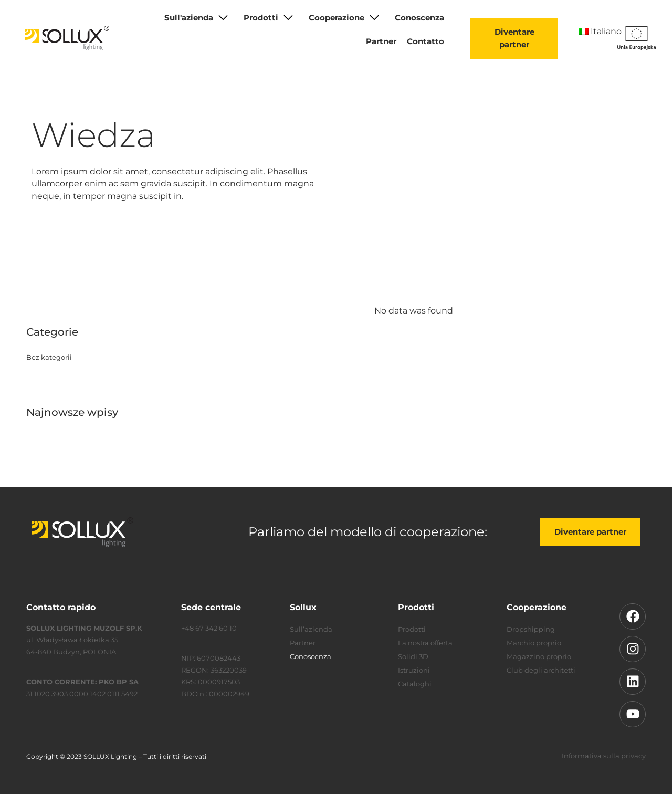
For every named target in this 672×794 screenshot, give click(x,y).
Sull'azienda (189, 18)
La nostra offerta (425, 643)
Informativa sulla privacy (604, 756)
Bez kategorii (49, 357)
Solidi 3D (413, 656)
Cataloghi (415, 684)
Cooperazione (337, 18)
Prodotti (261, 18)
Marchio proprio (534, 643)
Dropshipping (531, 629)
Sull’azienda (311, 629)
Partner (381, 41)
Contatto (426, 41)
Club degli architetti (541, 670)
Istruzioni (414, 670)
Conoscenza (419, 18)
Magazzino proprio (539, 656)
